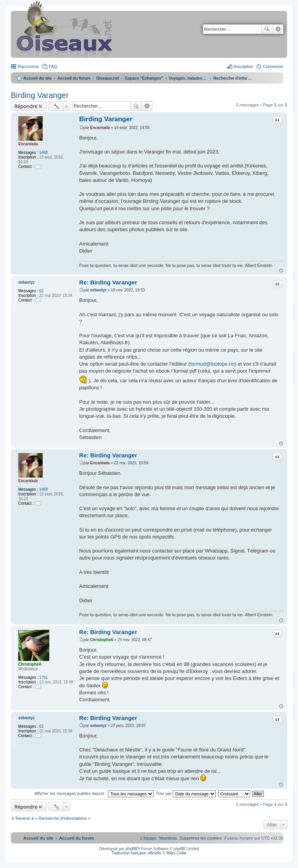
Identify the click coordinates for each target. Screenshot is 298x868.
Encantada (28, 144)
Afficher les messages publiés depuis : (94, 793)
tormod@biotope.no (212, 364)
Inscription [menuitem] (243, 66)
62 (41, 291)
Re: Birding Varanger (108, 282)
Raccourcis (28, 66)
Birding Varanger (40, 95)
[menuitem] (201, 838)
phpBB (131, 849)
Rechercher (267, 29)
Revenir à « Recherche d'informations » (53, 818)
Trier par (186, 793)
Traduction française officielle (136, 853)
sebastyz (26, 282)
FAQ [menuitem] (53, 66)
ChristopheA (30, 664)
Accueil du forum (74, 78)
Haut (281, 271)
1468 (43, 153)
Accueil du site (37, 78)
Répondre (26, 106)
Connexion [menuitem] (273, 66)
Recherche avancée (278, 29)
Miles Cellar (177, 853)
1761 (43, 677)
